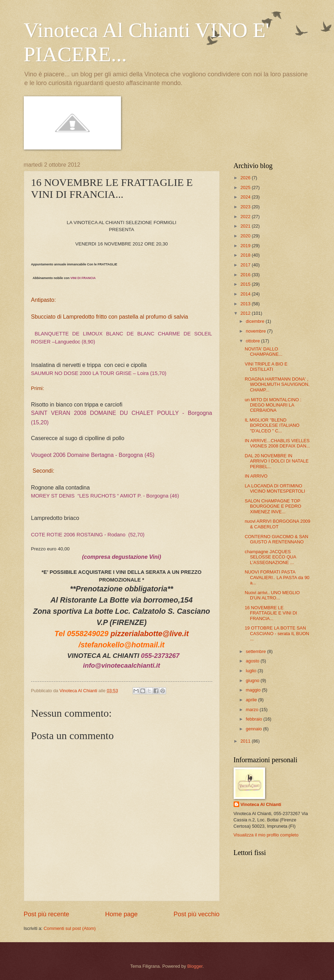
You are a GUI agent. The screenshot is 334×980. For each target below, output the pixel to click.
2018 (246, 255)
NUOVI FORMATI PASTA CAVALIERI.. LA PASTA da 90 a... (277, 577)
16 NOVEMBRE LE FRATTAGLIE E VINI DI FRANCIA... (271, 613)
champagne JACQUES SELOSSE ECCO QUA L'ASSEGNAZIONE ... (271, 557)
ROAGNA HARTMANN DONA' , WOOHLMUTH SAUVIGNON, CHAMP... (277, 384)
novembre (257, 331)
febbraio (255, 719)
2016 (246, 275)
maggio (254, 690)
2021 (246, 226)
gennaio (254, 729)
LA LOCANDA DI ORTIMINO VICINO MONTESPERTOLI (275, 488)
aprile (252, 700)
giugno (253, 680)
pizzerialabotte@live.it (150, 634)
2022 (246, 217)
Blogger (195, 966)
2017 (246, 265)
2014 (246, 294)
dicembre (256, 321)
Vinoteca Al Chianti (261, 804)
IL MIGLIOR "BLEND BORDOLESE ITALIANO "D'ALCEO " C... (272, 425)
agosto (253, 661)
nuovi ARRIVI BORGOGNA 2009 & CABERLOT (278, 524)
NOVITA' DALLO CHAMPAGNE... (264, 352)
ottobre (254, 341)
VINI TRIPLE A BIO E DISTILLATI (266, 367)
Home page (121, 914)
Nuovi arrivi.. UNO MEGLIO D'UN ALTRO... (272, 595)
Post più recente (47, 914)
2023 (246, 207)
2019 (246, 246)
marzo (253, 710)
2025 (246, 187)
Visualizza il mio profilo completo (266, 835)
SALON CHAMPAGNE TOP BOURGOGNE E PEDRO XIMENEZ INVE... (273, 506)
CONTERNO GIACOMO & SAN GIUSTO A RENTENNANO (277, 539)
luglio (252, 671)
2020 (246, 236)
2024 (246, 197)
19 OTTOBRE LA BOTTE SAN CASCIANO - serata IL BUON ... (277, 633)
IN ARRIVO (256, 476)
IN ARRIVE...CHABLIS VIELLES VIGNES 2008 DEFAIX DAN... (278, 443)
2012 (246, 313)
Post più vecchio (196, 914)
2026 (246, 178)
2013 (246, 304)
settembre (257, 651)
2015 (246, 284)
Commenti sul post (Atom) (70, 928)
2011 (246, 741)
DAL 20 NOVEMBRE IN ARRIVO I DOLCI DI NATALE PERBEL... (277, 461)
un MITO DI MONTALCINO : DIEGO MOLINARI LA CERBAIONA (273, 405)
